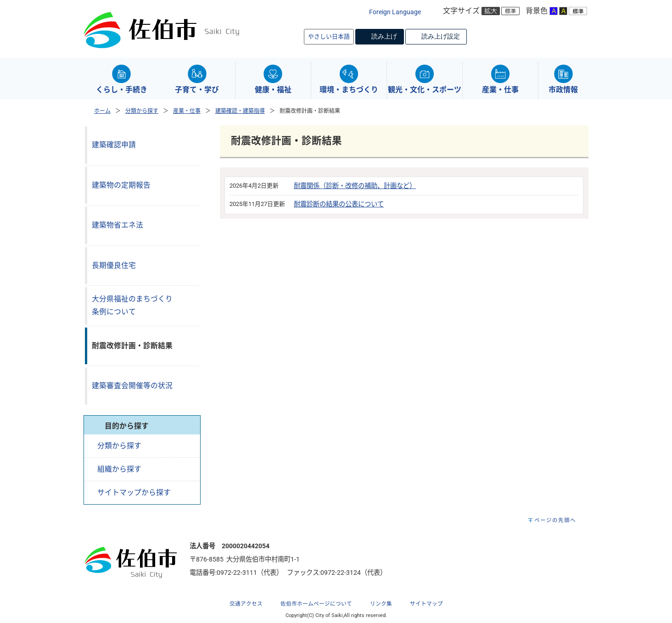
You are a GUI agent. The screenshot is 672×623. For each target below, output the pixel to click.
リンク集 (381, 604)
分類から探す (142, 111)
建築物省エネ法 (118, 225)
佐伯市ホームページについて (316, 604)
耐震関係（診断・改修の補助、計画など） (355, 186)
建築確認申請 (114, 145)
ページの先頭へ (555, 520)
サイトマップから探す (134, 492)
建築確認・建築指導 (240, 111)
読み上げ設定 (441, 36)
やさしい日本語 (329, 36)
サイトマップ (426, 604)
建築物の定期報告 (121, 185)
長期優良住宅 (114, 265)
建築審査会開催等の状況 (132, 386)
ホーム (102, 111)
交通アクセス (246, 604)
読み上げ (384, 36)
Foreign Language (395, 12)
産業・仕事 (187, 111)
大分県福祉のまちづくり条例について (132, 306)
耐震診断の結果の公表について (339, 204)
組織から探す (119, 469)
